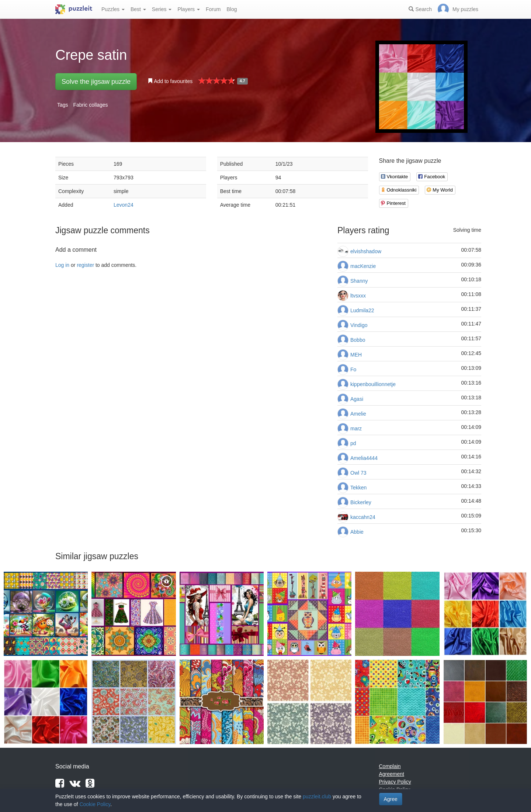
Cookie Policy (95, 804)
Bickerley (361, 502)
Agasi (357, 399)
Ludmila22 (362, 310)
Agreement (392, 774)
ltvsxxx (358, 296)
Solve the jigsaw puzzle (96, 82)
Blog (232, 9)
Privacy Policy (395, 782)
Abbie (357, 532)
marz (356, 429)
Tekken (358, 488)
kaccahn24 (363, 517)
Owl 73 (358, 473)
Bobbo (358, 340)
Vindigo (359, 325)
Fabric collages (90, 105)
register (85, 265)
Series (162, 9)
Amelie (358, 414)
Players (189, 9)
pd (353, 443)
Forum (213, 9)
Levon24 (124, 205)
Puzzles (113, 9)
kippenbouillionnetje (373, 384)
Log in (62, 265)
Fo (353, 369)
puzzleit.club (317, 796)
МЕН (356, 355)
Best (138, 9)
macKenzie (363, 266)
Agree (391, 799)
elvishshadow (366, 251)
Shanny (359, 281)
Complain (390, 766)
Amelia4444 (364, 458)
